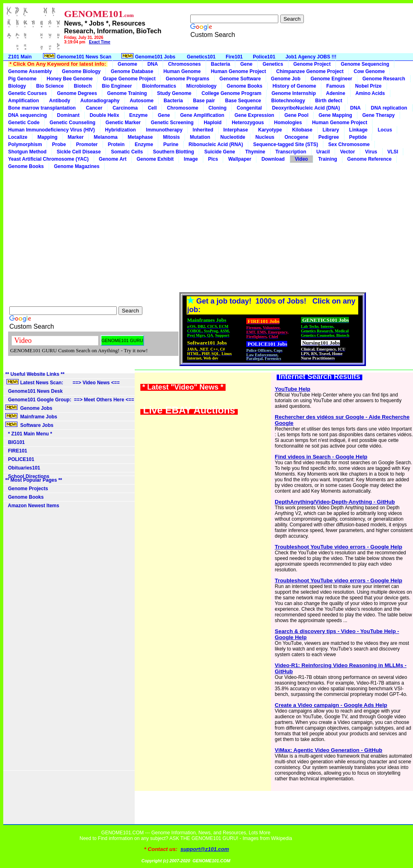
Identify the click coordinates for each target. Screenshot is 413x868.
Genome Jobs (29, 408)
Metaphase (140, 137)
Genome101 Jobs (149, 56)
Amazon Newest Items (32, 506)
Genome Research (384, 79)
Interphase (236, 130)
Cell (152, 108)
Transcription (291, 152)
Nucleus (265, 137)
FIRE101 (16, 451)
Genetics (273, 64)
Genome (127, 64)
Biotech (83, 86)
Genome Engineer (332, 79)
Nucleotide (233, 137)
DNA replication (389, 108)
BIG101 (15, 442)
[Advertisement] (208, 231)
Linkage (358, 130)
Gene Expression (254, 115)
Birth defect (329, 101)
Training (328, 159)
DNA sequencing (28, 115)
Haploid (213, 123)
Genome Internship (294, 93)
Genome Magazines (77, 166)
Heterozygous (248, 123)
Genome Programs (187, 79)
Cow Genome (369, 71)
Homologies (288, 123)
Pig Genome (22, 79)
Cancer (94, 108)
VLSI (393, 152)
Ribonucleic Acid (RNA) (216, 144)
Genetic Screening (172, 123)
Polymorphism (25, 144)
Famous (336, 86)
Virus (371, 152)
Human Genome (182, 71)
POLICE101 (20, 459)
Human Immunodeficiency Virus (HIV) (52, 130)
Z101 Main (20, 57)
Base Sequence (243, 101)
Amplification (24, 101)
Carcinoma (125, 108)
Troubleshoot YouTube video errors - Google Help (338, 547)
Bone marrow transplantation (42, 108)
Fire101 (234, 57)
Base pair (204, 101)
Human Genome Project (239, 71)
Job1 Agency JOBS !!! (311, 57)
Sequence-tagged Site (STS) (286, 144)
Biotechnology (288, 101)
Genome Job (286, 79)
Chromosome (182, 108)
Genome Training (127, 93)
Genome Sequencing (365, 64)
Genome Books (245, 86)
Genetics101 (201, 57)
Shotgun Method (27, 152)
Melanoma (106, 137)
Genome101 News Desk (34, 391)
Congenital (249, 108)
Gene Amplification (202, 115)
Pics (213, 159)
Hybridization (120, 130)
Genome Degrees (77, 93)
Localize (18, 137)
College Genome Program (231, 93)
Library (331, 130)
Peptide (358, 137)
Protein (116, 144)
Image (191, 159)
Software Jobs (30, 425)
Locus (385, 130)
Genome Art (113, 159)
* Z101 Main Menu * (29, 434)
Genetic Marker (123, 123)
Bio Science (50, 86)
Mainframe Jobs (32, 416)
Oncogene (296, 137)
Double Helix (104, 115)
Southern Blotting (173, 152)
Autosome (142, 101)
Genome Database (132, 71)
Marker (76, 137)
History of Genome (294, 86)
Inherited (203, 130)
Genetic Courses (27, 93)
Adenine (336, 93)
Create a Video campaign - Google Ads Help (331, 705)
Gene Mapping (335, 115)
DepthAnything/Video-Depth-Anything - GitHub (335, 502)
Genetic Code (24, 123)
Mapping (47, 137)
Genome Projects (27, 489)
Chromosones (184, 64)
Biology (17, 86)
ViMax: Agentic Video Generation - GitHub (328, 750)
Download (273, 159)
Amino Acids (370, 93)
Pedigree (329, 137)
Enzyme (139, 115)
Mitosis (171, 137)
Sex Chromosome (349, 144)
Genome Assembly (30, 71)
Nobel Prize (368, 86)
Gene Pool (296, 115)
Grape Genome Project (129, 79)
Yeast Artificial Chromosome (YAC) (48, 159)
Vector (347, 152)
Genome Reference (369, 159)
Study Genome (174, 93)
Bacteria (220, 64)
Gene (246, 64)
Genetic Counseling (72, 123)
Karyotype (270, 130)
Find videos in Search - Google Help (321, 457)
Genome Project (312, 64)
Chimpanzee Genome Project (310, 71)
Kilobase (302, 130)
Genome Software (240, 79)
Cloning (218, 108)
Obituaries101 (23, 468)
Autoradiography (100, 101)
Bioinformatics (159, 86)
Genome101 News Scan (76, 56)
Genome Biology (81, 71)
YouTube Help (293, 389)
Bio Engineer (117, 86)
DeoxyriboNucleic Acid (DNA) (306, 108)
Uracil (323, 152)
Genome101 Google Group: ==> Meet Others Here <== (70, 400)
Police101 (264, 57)
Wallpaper (240, 159)
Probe (59, 144)
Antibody (60, 101)
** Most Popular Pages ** (34, 480)
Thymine (255, 152)
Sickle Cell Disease (79, 152)
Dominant (68, 115)
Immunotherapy (164, 130)
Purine (171, 144)
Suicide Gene (219, 152)
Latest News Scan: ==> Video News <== (62, 382)
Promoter (87, 144)
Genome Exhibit (155, 159)
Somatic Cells (127, 152)
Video (301, 159)
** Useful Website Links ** (35, 374)
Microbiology (201, 86)
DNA (153, 64)
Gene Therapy (379, 115)
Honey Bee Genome (70, 79)
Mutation (200, 137)
